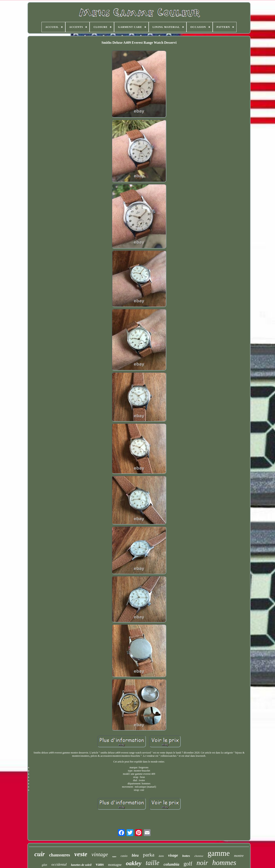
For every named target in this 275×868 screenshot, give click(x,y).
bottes (186, 856)
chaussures (60, 855)
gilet (44, 865)
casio (124, 856)
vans (100, 864)
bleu (135, 855)
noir (202, 863)
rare (114, 856)
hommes (224, 863)
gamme (219, 853)
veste (81, 854)
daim (161, 856)
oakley (134, 863)
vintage (100, 854)
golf (188, 864)
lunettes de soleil (81, 865)
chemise (199, 856)
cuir (40, 854)
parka (149, 855)
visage (173, 855)
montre (239, 856)
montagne (115, 865)
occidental (59, 864)
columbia (172, 864)
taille (153, 863)
